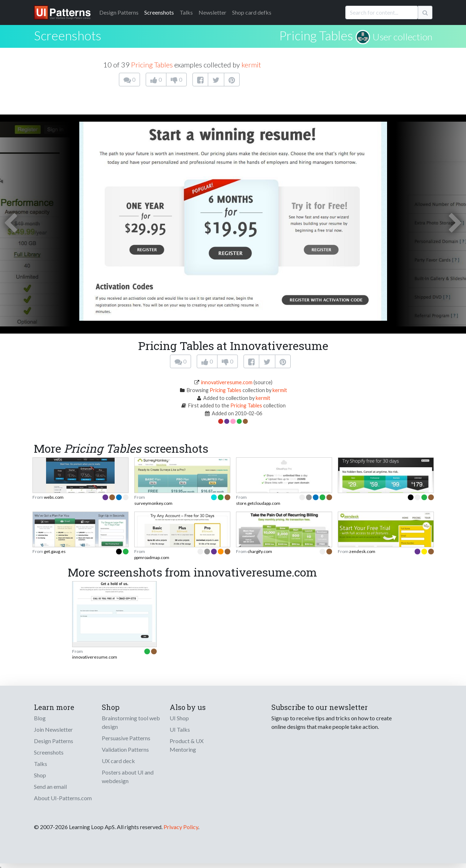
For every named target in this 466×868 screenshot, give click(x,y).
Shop (40, 775)
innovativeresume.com (227, 382)
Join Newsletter (53, 729)
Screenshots (159, 12)
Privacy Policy (181, 827)
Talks (186, 12)
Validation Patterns (125, 749)
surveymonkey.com (153, 503)
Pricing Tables (316, 35)
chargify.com (260, 551)
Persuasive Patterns (126, 738)
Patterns (119, 12)
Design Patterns (54, 741)
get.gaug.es (55, 551)
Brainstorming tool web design (131, 722)
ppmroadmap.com (152, 557)
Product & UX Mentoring (187, 745)
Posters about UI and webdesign (128, 776)
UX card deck (118, 761)
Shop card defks (252, 12)
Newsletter (212, 12)
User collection (402, 37)
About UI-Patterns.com (63, 798)
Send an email (50, 786)
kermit (251, 65)
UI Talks (180, 729)
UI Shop (179, 718)
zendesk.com (362, 551)
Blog (40, 718)
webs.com (54, 497)
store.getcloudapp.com (258, 503)
